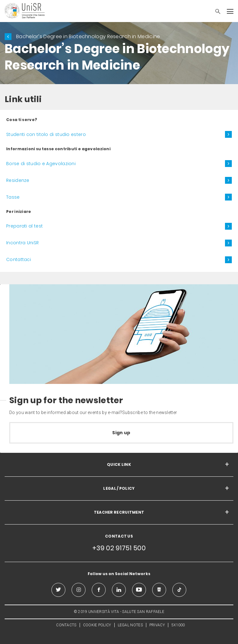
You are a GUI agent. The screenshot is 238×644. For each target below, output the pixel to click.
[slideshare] (159, 590)
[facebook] (99, 590)
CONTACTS (66, 625)
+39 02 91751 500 (119, 548)
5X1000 (178, 625)
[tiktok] (179, 590)
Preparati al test (24, 226)
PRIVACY (157, 625)
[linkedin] (119, 590)
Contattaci (19, 259)
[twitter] (58, 590)
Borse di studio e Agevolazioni (41, 164)
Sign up (121, 433)
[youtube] (139, 590)
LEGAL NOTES (130, 625)
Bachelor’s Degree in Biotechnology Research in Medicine (88, 36)
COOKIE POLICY (97, 625)
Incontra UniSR (22, 243)
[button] (215, 12)
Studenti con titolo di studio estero (46, 134)
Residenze (18, 180)
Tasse (13, 197)
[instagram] (79, 590)
